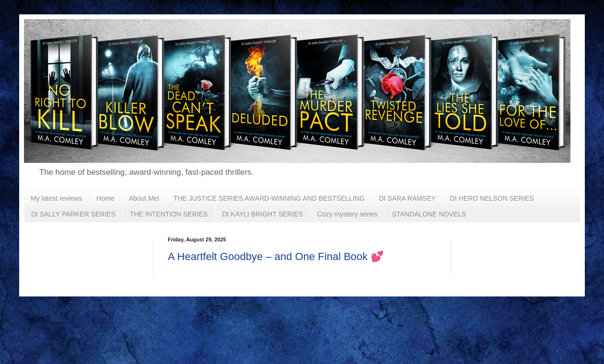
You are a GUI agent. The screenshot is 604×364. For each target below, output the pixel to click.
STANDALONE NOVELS (429, 214)
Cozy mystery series (348, 214)
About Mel (144, 198)
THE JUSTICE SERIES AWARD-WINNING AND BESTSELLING (269, 198)
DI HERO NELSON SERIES (492, 198)
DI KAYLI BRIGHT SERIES (262, 214)
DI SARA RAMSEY (407, 198)
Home (105, 198)
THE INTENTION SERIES (169, 214)
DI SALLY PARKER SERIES (73, 214)
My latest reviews (56, 198)
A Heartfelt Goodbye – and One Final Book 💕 (276, 256)
